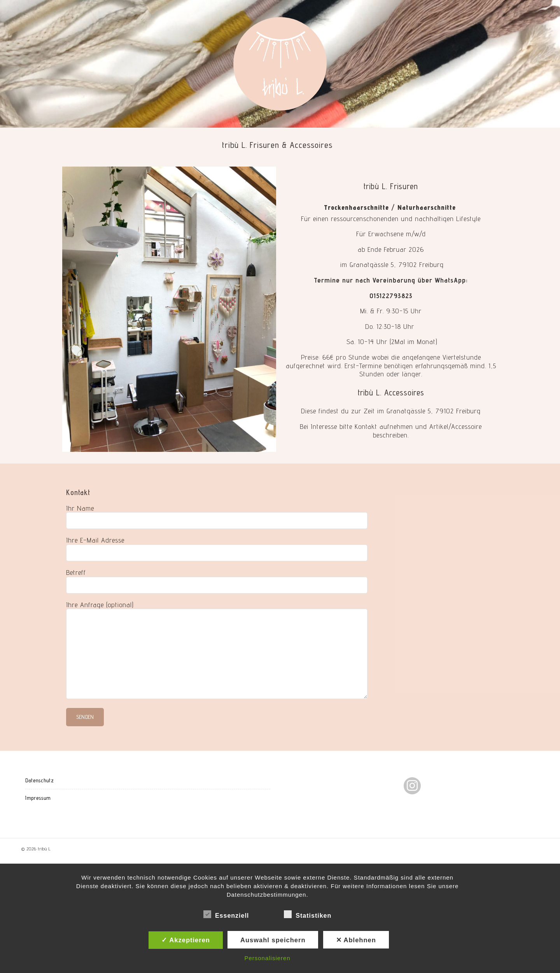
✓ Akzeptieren (186, 940)
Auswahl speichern (273, 940)
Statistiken (308, 914)
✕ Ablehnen (356, 940)
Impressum (38, 798)
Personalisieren (267, 958)
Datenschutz (40, 780)
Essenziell (226, 914)
